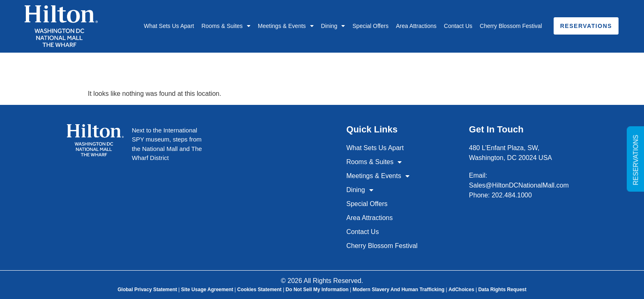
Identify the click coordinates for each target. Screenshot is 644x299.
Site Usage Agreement (207, 290)
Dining (333, 26)
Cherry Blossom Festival (511, 26)
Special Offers (370, 26)
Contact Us (458, 26)
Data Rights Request (502, 290)
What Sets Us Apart (169, 26)
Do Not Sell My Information (317, 290)
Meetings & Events (286, 26)
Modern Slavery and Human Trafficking (398, 290)
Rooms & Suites (226, 26)
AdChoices (461, 290)
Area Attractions (416, 26)
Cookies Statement (260, 290)
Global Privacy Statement (147, 290)
